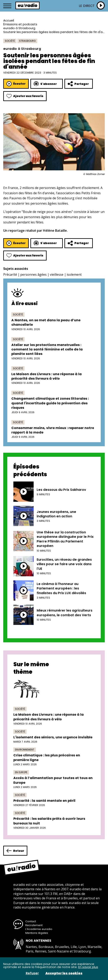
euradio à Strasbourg (19, 28)
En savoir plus (88, 967)
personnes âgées (33, 274)
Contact (31, 921)
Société (10, 41)
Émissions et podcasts (20, 24)
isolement (74, 274)
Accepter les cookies (64, 973)
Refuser (32, 973)
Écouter (16, 84)
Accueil (9, 20)
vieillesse (57, 274)
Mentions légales (37, 933)
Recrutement (34, 925)
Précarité (10, 274)
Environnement (25, 750)
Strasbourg (27, 41)
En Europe (21, 772)
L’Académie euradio (39, 929)
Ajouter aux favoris (25, 96)
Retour (15, 851)
